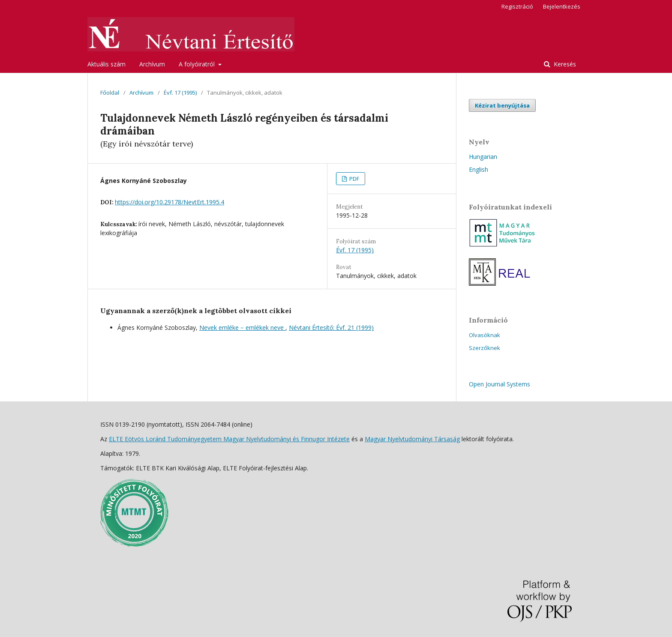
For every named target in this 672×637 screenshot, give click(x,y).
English (478, 169)
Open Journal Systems (499, 384)
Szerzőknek (484, 348)
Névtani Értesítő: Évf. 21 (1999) (331, 327)
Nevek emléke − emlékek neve (242, 327)
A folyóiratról (198, 64)
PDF (354, 179)
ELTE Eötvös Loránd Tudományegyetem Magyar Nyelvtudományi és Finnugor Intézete (229, 439)
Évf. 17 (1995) (180, 93)
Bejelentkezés (562, 6)
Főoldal (110, 93)
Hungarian (483, 157)
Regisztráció (517, 6)
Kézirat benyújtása (502, 105)
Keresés (564, 64)
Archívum (152, 64)
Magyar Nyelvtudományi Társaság (412, 439)
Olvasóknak (484, 335)
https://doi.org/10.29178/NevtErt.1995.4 (169, 202)
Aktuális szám (106, 64)
